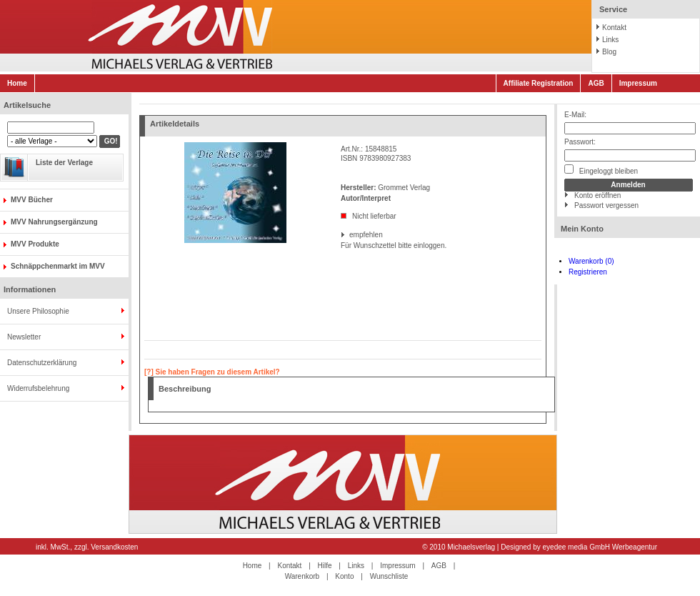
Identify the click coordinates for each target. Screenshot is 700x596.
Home (17, 83)
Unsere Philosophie (38, 311)
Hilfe (325, 566)
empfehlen (350, 235)
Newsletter (24, 337)
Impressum (638, 83)
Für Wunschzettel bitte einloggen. (342, 245)
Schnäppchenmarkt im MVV (58, 266)
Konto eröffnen (597, 195)
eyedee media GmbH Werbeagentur (600, 547)
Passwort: (580, 142)
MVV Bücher (32, 200)
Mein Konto (582, 229)
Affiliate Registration (539, 83)
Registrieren (588, 272)
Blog (609, 52)
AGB (596, 83)
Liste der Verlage (64, 163)
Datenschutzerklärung (42, 363)
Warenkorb (302, 576)
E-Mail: (575, 115)
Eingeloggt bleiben (601, 170)
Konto (344, 576)
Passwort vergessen (606, 205)
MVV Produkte (35, 244)
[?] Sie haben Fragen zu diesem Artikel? (212, 372)
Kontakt (614, 28)
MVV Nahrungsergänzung (54, 222)
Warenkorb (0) (591, 261)
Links (610, 40)
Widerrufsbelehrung (38, 388)
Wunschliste (389, 576)
